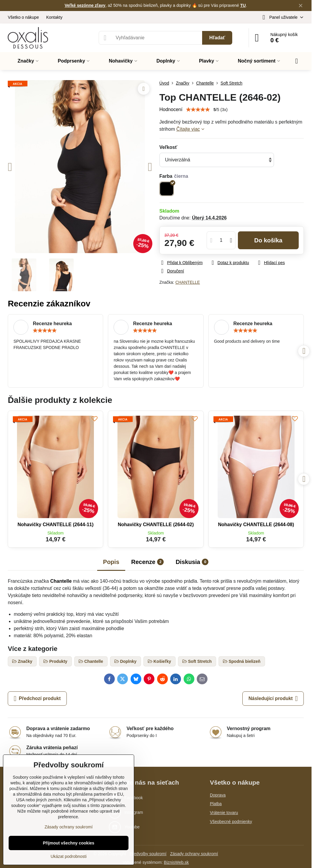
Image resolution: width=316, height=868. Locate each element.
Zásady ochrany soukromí (194, 854)
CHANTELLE (188, 282)
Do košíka (268, 240)
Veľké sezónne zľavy (85, 5)
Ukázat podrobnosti (69, 856)
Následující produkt (273, 699)
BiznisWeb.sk (176, 862)
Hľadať (217, 38)
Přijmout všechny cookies (69, 843)
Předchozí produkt (37, 699)
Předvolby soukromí (148, 854)
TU (243, 5)
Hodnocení (171, 109)
